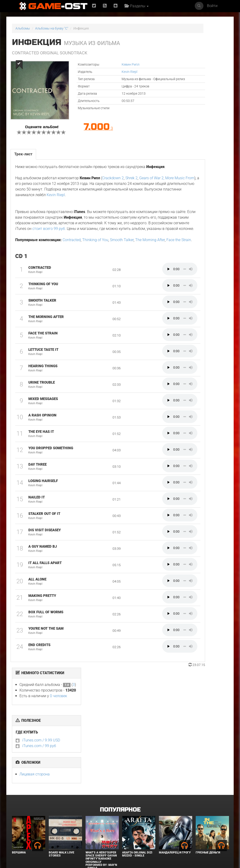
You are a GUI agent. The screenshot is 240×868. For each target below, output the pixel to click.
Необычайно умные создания (211, 828)
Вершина (19, 771)
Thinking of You (95, 275)
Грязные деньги (208, 771)
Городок (92, 827)
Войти (212, 6)
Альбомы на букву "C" (52, 28)
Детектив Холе (133, 827)
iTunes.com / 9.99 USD (188, 96)
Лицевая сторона (182, 130)
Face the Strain (51, 280)
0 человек (205, 52)
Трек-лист (23, 166)
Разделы (139, 6)
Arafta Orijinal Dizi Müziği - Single (137, 772)
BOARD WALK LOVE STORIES (62, 772)
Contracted (71, 275)
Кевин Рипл (103, 64)
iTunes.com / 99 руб (186, 102)
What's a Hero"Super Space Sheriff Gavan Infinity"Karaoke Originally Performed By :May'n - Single (101, 778)
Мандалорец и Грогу (175, 771)
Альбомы (23, 28)
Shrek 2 (131, 196)
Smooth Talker (121, 275)
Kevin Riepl (102, 72)
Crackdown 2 (112, 196)
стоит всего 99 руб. (87, 258)
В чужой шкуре (24, 827)
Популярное (120, 728)
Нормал (55, 827)
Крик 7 (164, 827)
